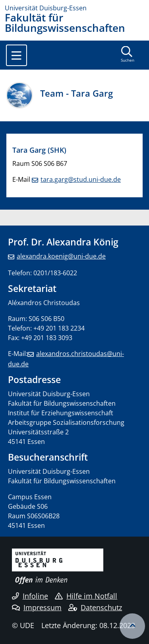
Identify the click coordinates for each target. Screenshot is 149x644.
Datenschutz (95, 607)
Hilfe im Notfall (86, 596)
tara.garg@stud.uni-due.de (81, 179)
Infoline (30, 596)
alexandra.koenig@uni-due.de (61, 256)
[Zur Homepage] (74, 8)
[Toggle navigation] (16, 55)
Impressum (37, 607)
